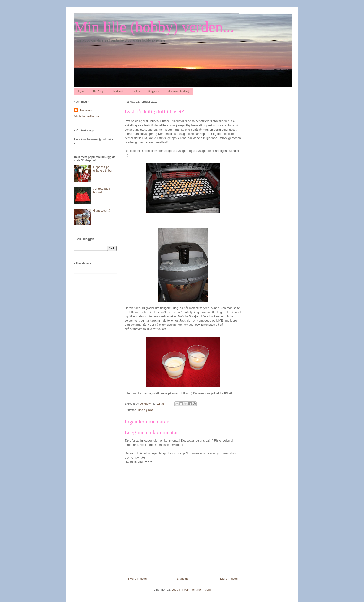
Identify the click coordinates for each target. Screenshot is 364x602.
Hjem (81, 91)
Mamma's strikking (178, 91)
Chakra (136, 91)
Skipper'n (154, 91)
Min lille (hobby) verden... (154, 27)
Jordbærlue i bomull (101, 190)
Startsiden (184, 579)
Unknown (86, 110)
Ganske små (102, 210)
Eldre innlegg (229, 579)
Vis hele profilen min (88, 116)
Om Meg (98, 91)
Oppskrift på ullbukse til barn (104, 169)
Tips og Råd (146, 410)
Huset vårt (117, 91)
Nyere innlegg (137, 579)
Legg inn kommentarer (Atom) (192, 590)
